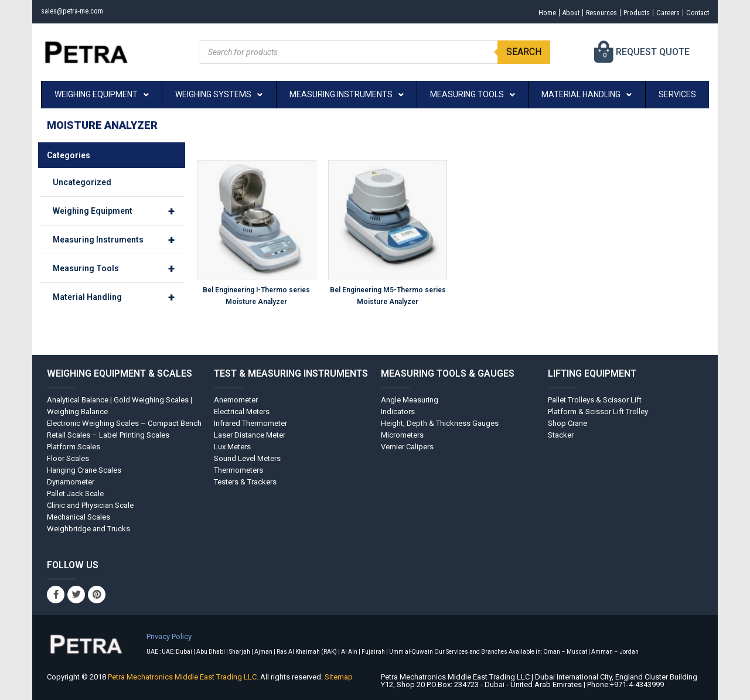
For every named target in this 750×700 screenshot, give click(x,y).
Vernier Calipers (407, 447)
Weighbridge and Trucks (88, 529)
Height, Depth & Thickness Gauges (440, 423)
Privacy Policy (169, 636)
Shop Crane (567, 423)
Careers (661, 13)
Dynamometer (71, 482)
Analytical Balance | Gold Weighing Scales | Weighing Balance (120, 406)
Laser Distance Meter (250, 435)
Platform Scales (74, 447)
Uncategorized (82, 182)
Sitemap (339, 677)
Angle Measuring (410, 400)
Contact (695, 13)
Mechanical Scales (79, 517)
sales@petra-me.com (78, 11)
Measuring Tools (119, 268)
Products (626, 13)
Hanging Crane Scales (84, 470)
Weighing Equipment (119, 211)
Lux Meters (232, 447)
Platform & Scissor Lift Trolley (598, 412)
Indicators (398, 412)
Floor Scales (68, 458)
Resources (586, 13)
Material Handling (119, 297)
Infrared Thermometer (250, 423)
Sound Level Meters (247, 458)
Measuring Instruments (119, 240)
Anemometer (236, 400)
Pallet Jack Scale (75, 494)
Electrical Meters (242, 412)
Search (524, 52)
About (551, 13)
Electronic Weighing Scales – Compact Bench (124, 423)
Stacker (561, 435)
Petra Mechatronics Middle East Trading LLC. (184, 677)
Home (524, 13)
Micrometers (402, 435)
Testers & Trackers (245, 482)
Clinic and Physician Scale (90, 505)
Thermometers (238, 470)
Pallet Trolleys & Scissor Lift (595, 400)
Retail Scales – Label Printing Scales (108, 435)
